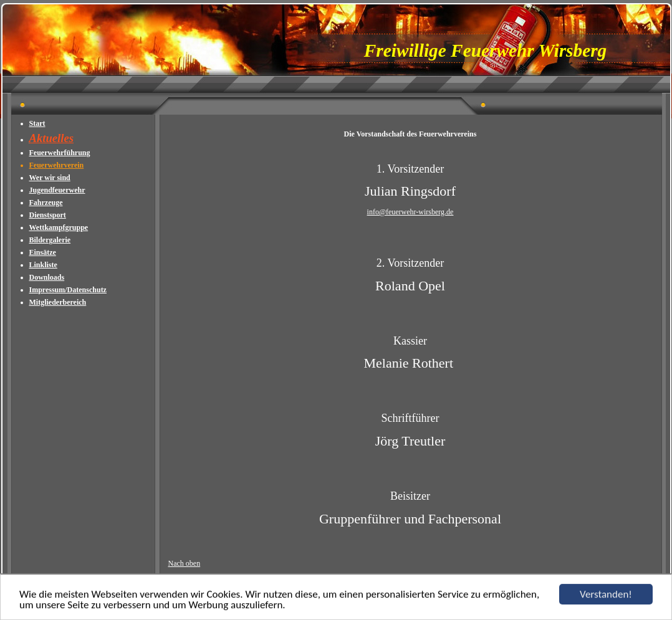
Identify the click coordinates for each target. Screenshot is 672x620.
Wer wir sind (50, 178)
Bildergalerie (50, 240)
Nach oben (185, 563)
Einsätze (43, 252)
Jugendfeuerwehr (57, 190)
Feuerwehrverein (57, 165)
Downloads (47, 277)
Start (37, 123)
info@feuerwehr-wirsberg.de (410, 212)
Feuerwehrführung (60, 153)
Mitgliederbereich (58, 302)
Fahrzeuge (46, 203)
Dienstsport (48, 215)
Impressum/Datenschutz (68, 290)
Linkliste (43, 265)
